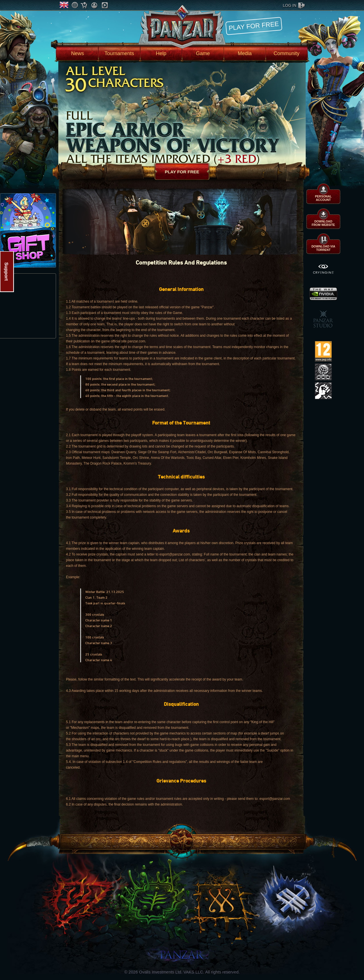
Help (161, 53)
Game (203, 53)
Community (287, 53)
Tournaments (119, 53)
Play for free (254, 26)
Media (245, 53)
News (77, 53)
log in (290, 5)
